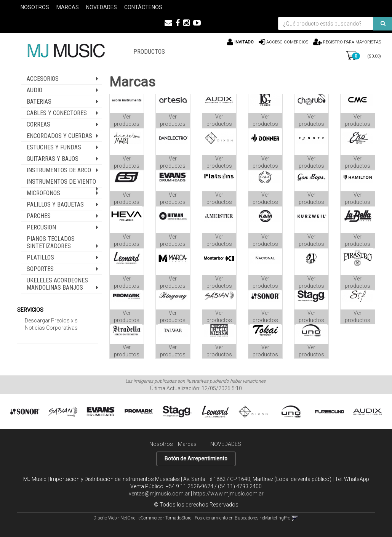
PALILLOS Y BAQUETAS (55, 204)
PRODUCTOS (149, 52)
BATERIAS (39, 102)
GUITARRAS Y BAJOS (53, 159)
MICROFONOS (43, 193)
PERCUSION (41, 227)
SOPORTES (40, 269)
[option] (25, 412)
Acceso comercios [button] (287, 42)
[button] (168, 23)
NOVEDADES (226, 444)
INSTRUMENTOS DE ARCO (59, 170)
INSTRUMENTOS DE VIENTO (61, 182)
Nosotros (35, 7)
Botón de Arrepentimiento (196, 458)
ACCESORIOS (43, 79)
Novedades (102, 7)
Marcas (68, 7)
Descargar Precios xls (51, 321)
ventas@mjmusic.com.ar (159, 494)
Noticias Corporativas (51, 328)
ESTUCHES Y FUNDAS (54, 147)
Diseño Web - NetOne (114, 518)
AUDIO (34, 90)
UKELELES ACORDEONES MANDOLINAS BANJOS (57, 284)
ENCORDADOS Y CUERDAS (59, 136)
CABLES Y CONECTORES (57, 113)
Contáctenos (143, 7)
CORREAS (38, 124)
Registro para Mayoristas (351, 42)
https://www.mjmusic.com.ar (228, 494)
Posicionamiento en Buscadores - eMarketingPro (242, 518)
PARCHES (39, 216)
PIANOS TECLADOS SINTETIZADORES (51, 242)
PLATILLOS (40, 257)
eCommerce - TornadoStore (165, 518)
